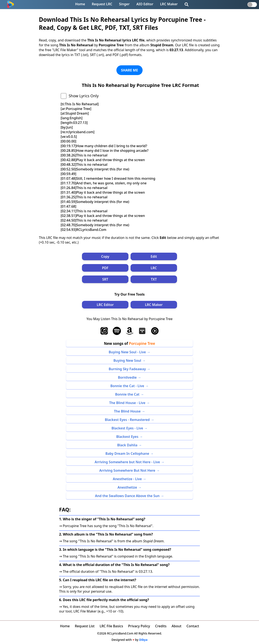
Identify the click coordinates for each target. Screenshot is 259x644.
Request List (85, 626)
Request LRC (102, 4)
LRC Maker (169, 4)
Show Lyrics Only (84, 96)
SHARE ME (129, 70)
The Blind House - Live (127, 403)
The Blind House (127, 411)
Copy (105, 256)
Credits (161, 626)
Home (80, 4)
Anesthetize (127, 487)
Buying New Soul (127, 360)
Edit (154, 256)
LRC (154, 268)
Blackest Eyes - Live (127, 428)
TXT (154, 279)
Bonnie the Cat (127, 394)
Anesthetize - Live (127, 479)
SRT (105, 279)
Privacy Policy (139, 626)
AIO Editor (145, 4)
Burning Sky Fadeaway (127, 369)
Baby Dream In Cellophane (127, 454)
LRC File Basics (111, 626)
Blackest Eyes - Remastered (127, 420)
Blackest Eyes (127, 437)
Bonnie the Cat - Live (127, 386)
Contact (193, 626)
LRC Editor (105, 305)
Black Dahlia (127, 445)
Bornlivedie (127, 377)
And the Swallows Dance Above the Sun (127, 496)
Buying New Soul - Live (127, 352)
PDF (105, 268)
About (176, 626)
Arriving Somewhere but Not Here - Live (127, 462)
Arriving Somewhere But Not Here (127, 470)
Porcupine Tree (142, 343)
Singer (124, 4)
